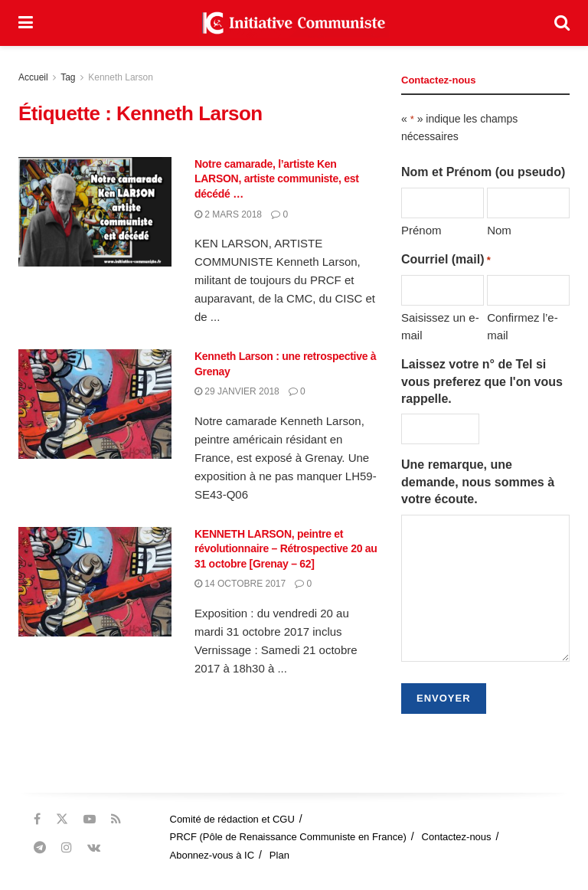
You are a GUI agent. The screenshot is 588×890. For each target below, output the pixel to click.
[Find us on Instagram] (67, 847)
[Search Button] (562, 23)
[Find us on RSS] (116, 819)
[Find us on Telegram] (40, 847)
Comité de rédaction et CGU (232, 819)
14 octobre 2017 (240, 584)
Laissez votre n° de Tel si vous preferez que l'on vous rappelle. (482, 381)
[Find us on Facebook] (37, 819)
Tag (68, 77)
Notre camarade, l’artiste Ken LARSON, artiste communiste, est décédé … (277, 179)
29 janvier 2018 (237, 391)
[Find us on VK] (94, 847)
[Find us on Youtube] (90, 819)
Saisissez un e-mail (440, 326)
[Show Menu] (26, 23)
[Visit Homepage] (294, 23)
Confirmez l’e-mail (523, 326)
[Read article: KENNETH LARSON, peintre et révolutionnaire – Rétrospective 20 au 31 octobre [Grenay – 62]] (95, 582)
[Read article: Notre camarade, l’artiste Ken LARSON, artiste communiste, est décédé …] (95, 212)
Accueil (33, 77)
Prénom (421, 230)
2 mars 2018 (228, 214)
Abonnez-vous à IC (212, 855)
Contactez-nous (457, 837)
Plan (279, 855)
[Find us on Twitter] (62, 819)
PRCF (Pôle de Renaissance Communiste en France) (288, 837)
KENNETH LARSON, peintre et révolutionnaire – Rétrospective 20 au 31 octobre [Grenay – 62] (286, 549)
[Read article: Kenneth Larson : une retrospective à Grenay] (95, 404)
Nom (499, 230)
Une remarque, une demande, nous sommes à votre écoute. (478, 482)
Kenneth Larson (121, 77)
